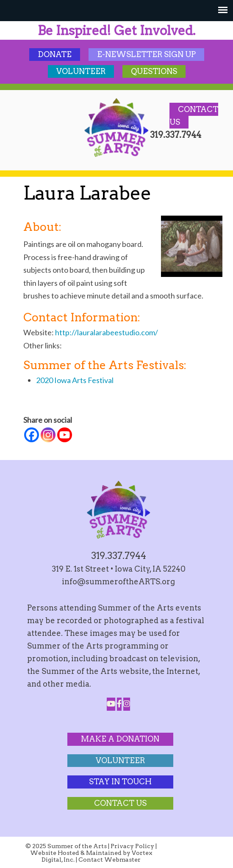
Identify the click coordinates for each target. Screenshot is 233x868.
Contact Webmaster (110, 860)
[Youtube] (65, 435)
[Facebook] (32, 435)
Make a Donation (120, 739)
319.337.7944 (119, 556)
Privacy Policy (132, 846)
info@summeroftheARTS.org (118, 582)
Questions (154, 71)
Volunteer (81, 71)
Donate (55, 54)
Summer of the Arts (116, 128)
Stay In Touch (120, 782)
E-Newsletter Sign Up (146, 54)
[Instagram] (48, 435)
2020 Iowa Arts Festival (75, 380)
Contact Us (120, 803)
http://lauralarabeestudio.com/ (107, 332)
